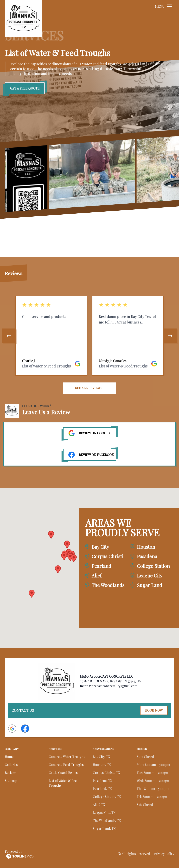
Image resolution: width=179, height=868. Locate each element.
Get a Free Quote (25, 88)
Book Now (154, 710)
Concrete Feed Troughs (66, 764)
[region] (89, 336)
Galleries (11, 764)
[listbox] (89, 336)
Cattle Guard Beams (63, 772)
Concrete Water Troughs (67, 756)
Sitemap (11, 780)
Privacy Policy (164, 854)
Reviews (11, 772)
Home (9, 756)
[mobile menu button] (169, 6)
